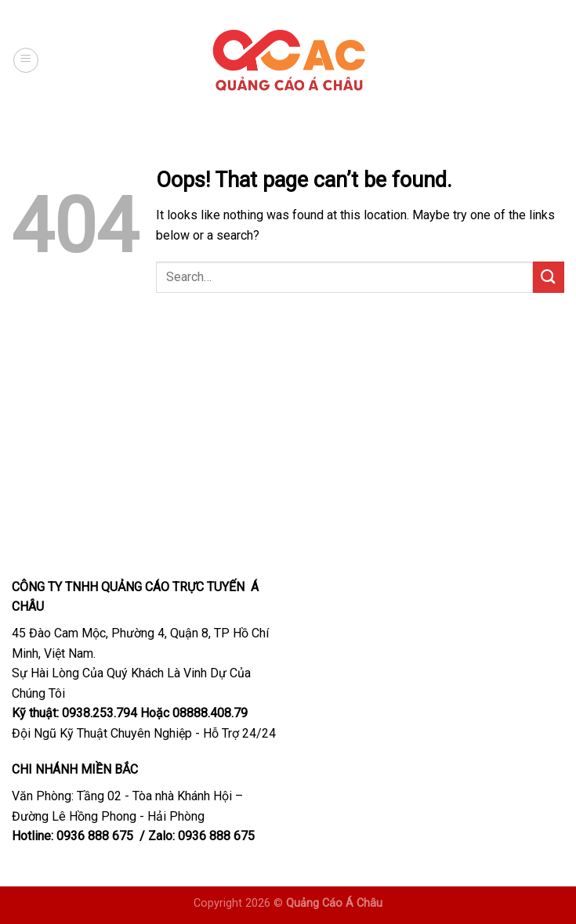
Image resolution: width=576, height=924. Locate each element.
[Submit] (549, 277)
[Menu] (26, 60)
